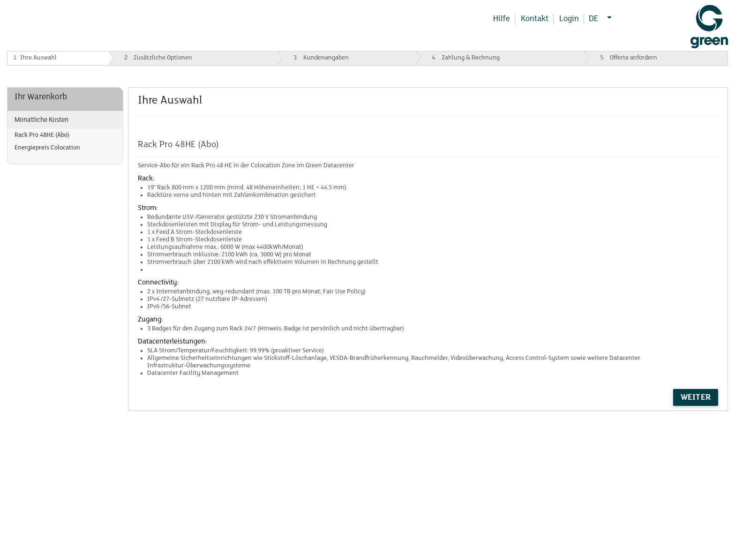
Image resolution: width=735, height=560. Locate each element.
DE (597, 19)
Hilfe (502, 19)
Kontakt (535, 19)
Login (569, 19)
